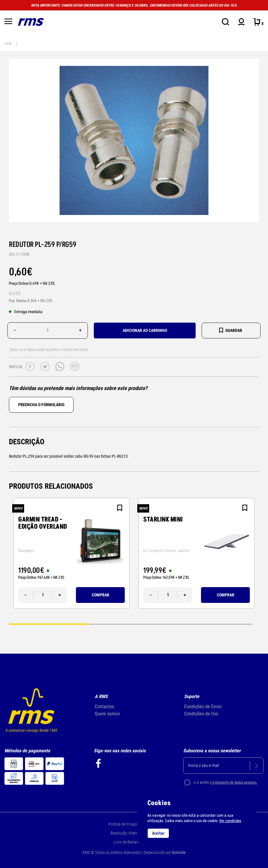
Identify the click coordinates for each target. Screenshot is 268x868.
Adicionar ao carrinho (145, 330)
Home (8, 44)
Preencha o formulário (41, 405)
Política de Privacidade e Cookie (134, 824)
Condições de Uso (201, 714)
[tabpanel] (71, 553)
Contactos (104, 707)
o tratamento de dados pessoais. (234, 782)
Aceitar (158, 833)
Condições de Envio (203, 707)
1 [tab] (49, 624)
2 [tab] (130, 624)
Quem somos (107, 714)
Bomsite (179, 852)
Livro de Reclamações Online (137, 842)
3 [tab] (211, 624)
